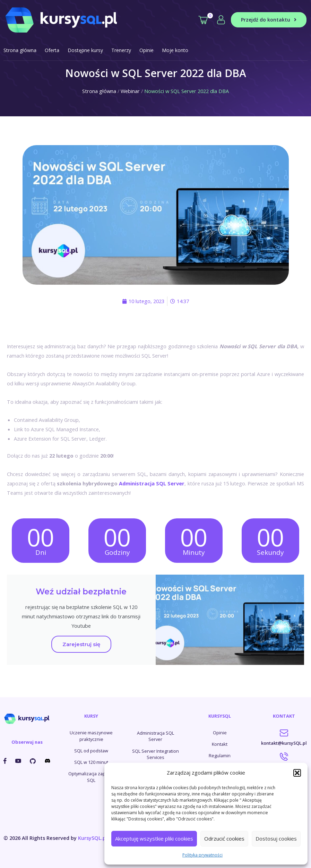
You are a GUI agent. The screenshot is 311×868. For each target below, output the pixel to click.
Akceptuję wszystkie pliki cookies (154, 838)
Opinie (146, 50)
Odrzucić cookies (224, 838)
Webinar (130, 91)
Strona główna (20, 50)
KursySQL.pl (93, 838)
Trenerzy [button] (121, 50)
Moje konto (175, 50)
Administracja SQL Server (152, 483)
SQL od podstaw (91, 751)
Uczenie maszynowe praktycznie (91, 736)
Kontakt (220, 744)
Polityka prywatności (202, 855)
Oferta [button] (52, 50)
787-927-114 (284, 760)
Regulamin (220, 756)
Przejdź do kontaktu (269, 20)
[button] (297, 773)
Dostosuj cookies (276, 838)
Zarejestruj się (81, 644)
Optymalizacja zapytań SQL (91, 777)
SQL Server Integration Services (155, 754)
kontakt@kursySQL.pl (284, 738)
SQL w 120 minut (91, 762)
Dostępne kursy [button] (85, 50)
